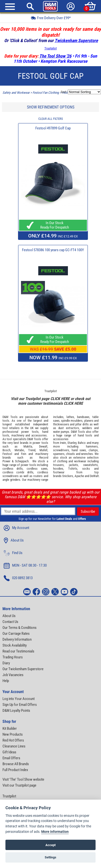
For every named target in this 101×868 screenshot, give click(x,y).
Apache (79, 476)
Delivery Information (17, 639)
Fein (24, 454)
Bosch (6, 450)
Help (6, 681)
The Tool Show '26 (55, 56)
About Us (14, 541)
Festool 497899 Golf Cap (53, 128)
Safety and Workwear (16, 93)
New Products (13, 734)
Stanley (72, 443)
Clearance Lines (14, 746)
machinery (18, 435)
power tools (30, 432)
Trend (32, 450)
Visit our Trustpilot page (19, 785)
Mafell (43, 450)
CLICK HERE (60, 399)
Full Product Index (15, 770)
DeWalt (94, 476)
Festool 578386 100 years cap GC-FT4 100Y (53, 250)
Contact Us (10, 622)
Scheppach (22, 461)
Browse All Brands (16, 764)
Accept (50, 845)
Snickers (68, 476)
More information (55, 832)
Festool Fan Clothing (46, 93)
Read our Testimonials (18, 651)
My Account (16, 528)
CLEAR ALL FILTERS (51, 119)
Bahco (82, 443)
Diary (6, 663)
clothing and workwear (72, 461)
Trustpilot (51, 48)
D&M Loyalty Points (16, 711)
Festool (7, 454)
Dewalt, (44, 446)
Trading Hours (13, 657)
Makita (28, 446)
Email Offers (11, 758)
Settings (50, 857)
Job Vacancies (13, 675)
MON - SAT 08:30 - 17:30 (25, 566)
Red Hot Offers (13, 740)
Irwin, (63, 443)
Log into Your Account (19, 699)
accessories (39, 435)
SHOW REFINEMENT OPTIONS (51, 107)
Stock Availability (15, 645)
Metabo (19, 450)
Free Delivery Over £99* (51, 18)
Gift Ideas (9, 752)
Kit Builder (10, 728)
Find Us (13, 553)
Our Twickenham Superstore (23, 669)
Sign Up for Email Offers (20, 705)
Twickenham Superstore (76, 40)
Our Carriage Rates (16, 634)
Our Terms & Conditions (20, 628)
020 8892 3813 (18, 578)
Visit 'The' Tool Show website (23, 779)
